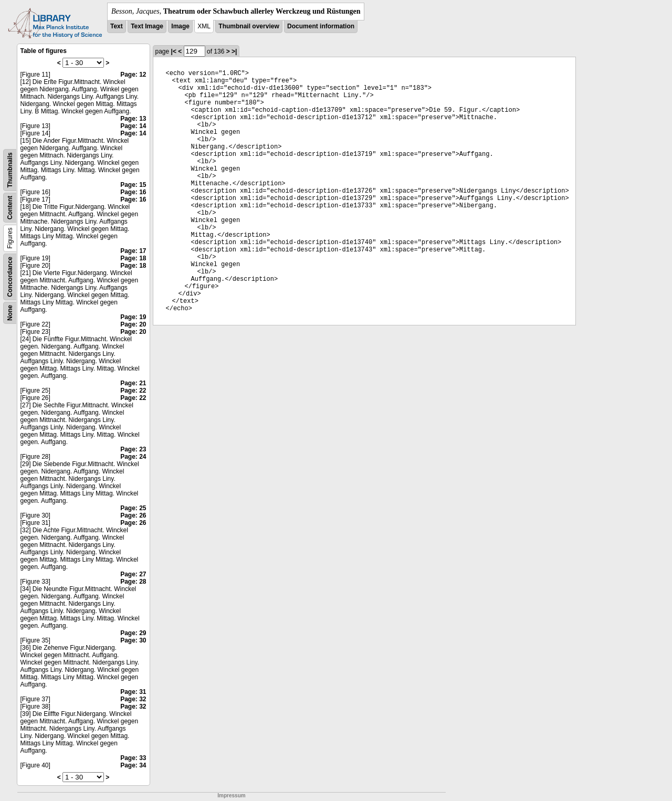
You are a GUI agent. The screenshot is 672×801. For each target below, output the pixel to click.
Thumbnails (10, 170)
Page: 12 (133, 75)
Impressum (231, 795)
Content (10, 208)
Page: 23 (133, 449)
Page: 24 (133, 457)
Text (117, 26)
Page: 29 (133, 633)
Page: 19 (133, 317)
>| (234, 51)
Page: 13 (133, 119)
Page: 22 (133, 391)
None (10, 313)
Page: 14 (133, 126)
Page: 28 (133, 582)
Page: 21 (133, 383)
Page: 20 (133, 324)
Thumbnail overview (249, 26)
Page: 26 (133, 515)
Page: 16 (133, 192)
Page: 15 (133, 185)
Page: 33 (133, 758)
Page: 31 (133, 692)
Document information (321, 26)
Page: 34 (133, 765)
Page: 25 (133, 508)
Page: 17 (133, 251)
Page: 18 (133, 258)
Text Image (147, 26)
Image (180, 26)
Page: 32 (133, 699)
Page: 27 (133, 574)
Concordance (10, 277)
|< (174, 51)
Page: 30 (133, 640)
